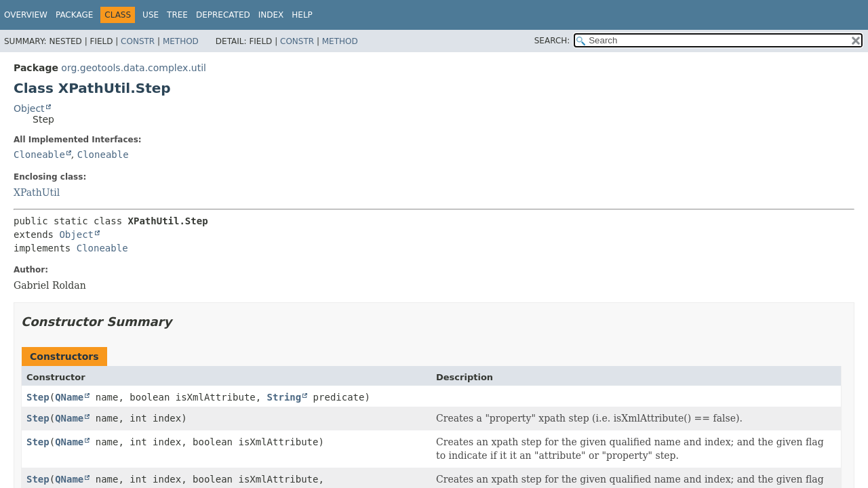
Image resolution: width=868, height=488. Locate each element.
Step (38, 397)
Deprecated (223, 15)
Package (74, 15)
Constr (138, 41)
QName (69, 397)
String (284, 397)
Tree (177, 15)
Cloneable (39, 155)
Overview (26, 15)
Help (302, 15)
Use (151, 15)
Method (181, 41)
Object (29, 108)
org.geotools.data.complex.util (134, 68)
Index (271, 15)
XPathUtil (37, 192)
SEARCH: (552, 41)
